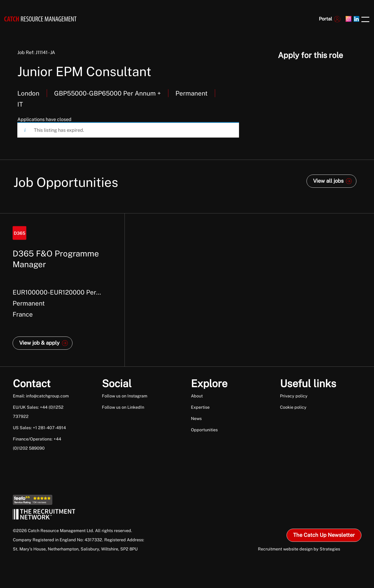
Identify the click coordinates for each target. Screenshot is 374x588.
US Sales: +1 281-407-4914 (39, 428)
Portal (325, 19)
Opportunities (204, 430)
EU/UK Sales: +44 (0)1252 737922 (38, 412)
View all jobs (328, 181)
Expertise (200, 407)
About (197, 396)
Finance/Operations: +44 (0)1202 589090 (37, 444)
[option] (62, 290)
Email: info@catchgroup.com (41, 396)
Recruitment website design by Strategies (299, 549)
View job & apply (39, 343)
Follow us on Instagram (125, 396)
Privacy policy (294, 396)
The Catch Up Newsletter (324, 535)
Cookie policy (293, 407)
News (196, 419)
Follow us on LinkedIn (123, 407)
